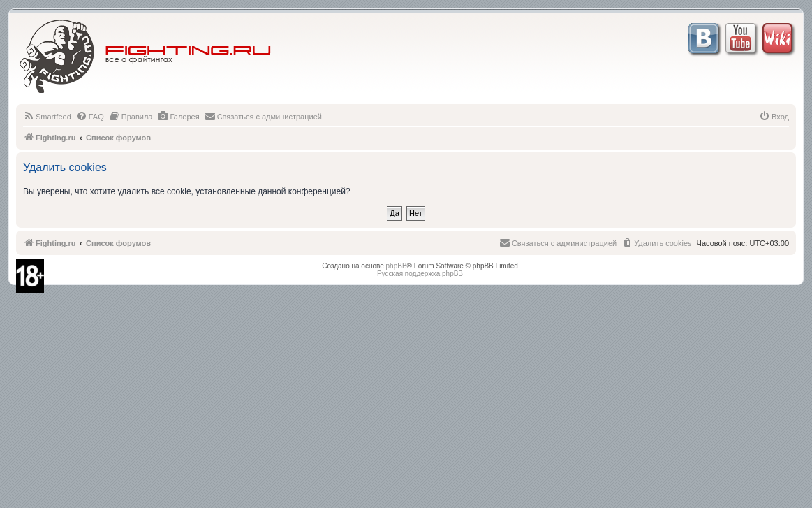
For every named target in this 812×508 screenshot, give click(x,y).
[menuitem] (47, 117)
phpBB (397, 266)
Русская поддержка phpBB (420, 274)
